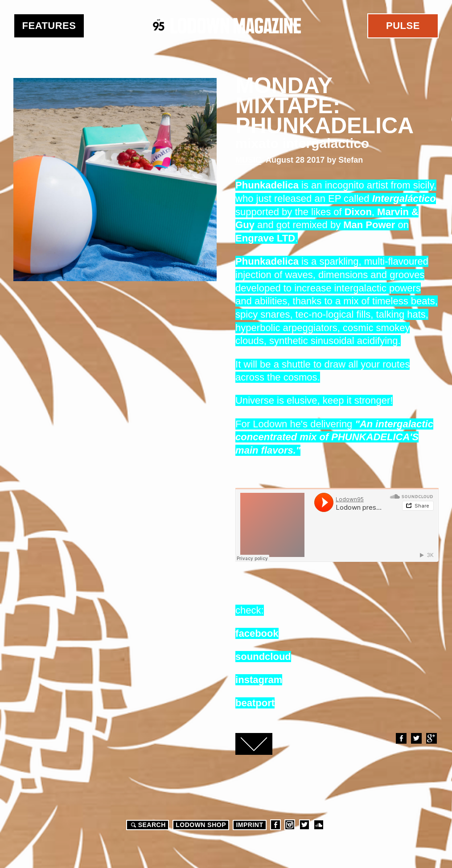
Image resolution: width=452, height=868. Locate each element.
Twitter (416, 738)
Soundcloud (319, 825)
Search (147, 825)
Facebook (401, 738)
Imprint (249, 825)
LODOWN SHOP (201, 825)
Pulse (403, 26)
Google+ (431, 738)
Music (248, 160)
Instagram (290, 825)
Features (49, 26)
